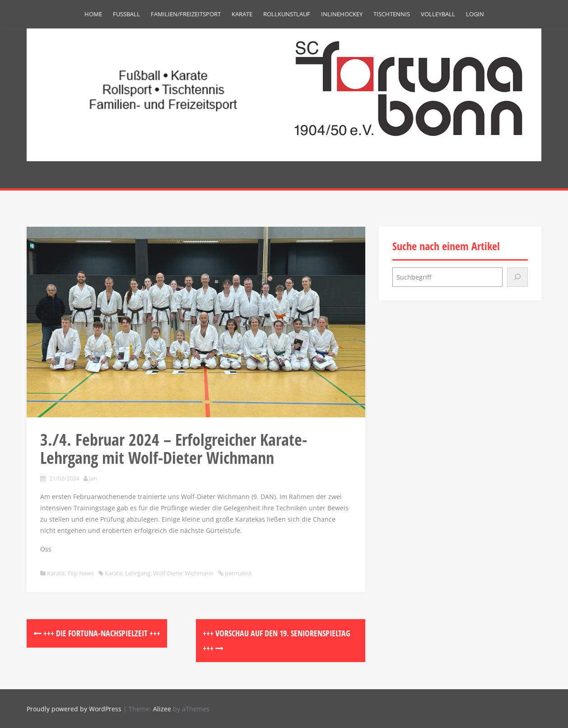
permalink (238, 573)
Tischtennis (392, 14)
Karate (242, 14)
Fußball (126, 14)
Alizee (162, 709)
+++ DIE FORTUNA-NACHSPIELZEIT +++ (97, 633)
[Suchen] (517, 277)
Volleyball (438, 14)
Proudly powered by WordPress (74, 709)
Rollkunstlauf (287, 14)
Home (93, 14)
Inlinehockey (342, 14)
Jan (93, 478)
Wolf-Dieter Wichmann (183, 573)
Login (475, 14)
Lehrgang (138, 573)
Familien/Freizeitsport (186, 14)
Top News (81, 573)
